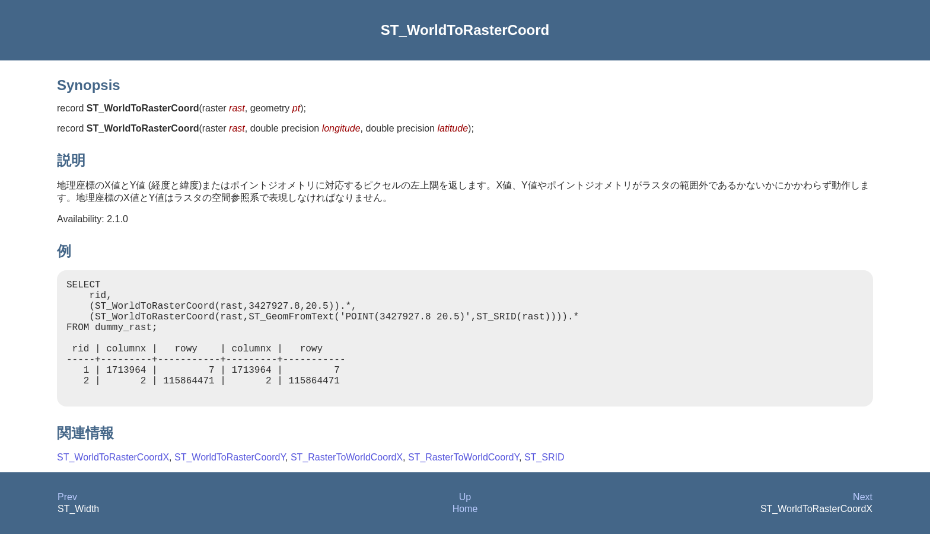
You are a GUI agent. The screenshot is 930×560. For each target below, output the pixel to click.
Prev (67, 523)
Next (863, 523)
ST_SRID (544, 483)
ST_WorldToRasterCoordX (113, 483)
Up (465, 523)
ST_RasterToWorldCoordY (464, 483)
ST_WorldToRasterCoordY (230, 483)
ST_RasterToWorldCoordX (347, 483)
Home (465, 535)
